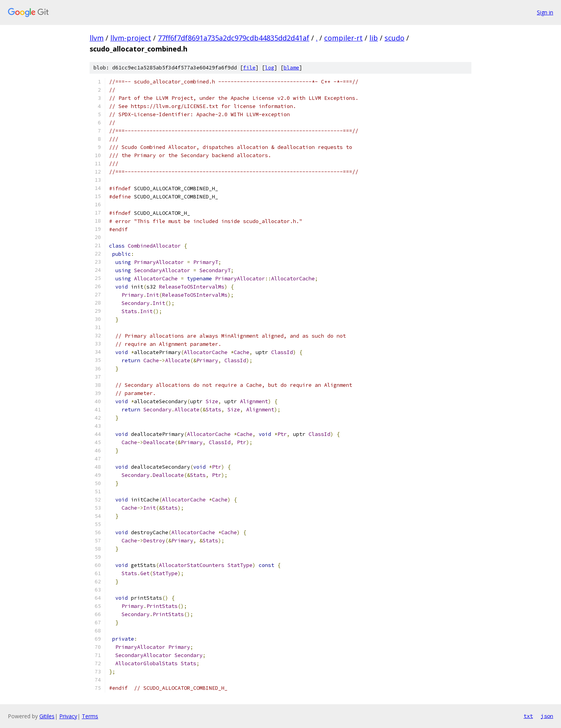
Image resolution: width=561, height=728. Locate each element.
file (249, 68)
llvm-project (131, 38)
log (270, 68)
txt (528, 716)
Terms (90, 716)
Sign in (545, 12)
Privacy (68, 716)
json (547, 716)
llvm (97, 38)
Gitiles (47, 716)
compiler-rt (343, 38)
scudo (394, 38)
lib (374, 38)
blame (291, 68)
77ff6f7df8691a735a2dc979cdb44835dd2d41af (234, 38)
